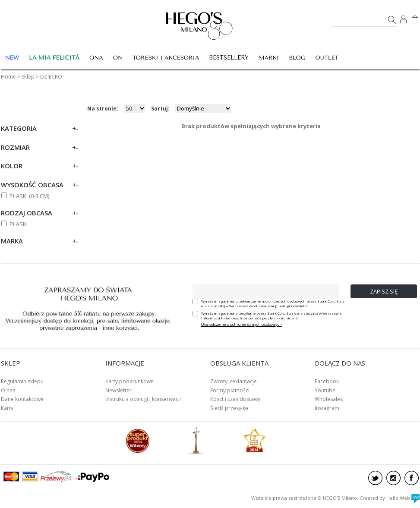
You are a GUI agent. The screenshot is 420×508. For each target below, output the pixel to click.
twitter (375, 478)
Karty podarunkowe (129, 381)
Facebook (327, 381)
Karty (7, 408)
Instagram (327, 408)
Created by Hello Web (390, 498)
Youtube (325, 390)
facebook (412, 478)
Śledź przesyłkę (229, 408)
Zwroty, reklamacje (234, 381)
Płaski (19, 224)
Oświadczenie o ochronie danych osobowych (242, 324)
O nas (8, 390)
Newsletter (118, 390)
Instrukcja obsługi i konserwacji (143, 399)
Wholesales (329, 399)
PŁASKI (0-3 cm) (29, 196)
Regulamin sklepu (22, 381)
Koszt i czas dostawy (235, 399)
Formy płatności (230, 390)
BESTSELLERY (229, 58)
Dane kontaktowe (22, 399)
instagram (393, 478)
